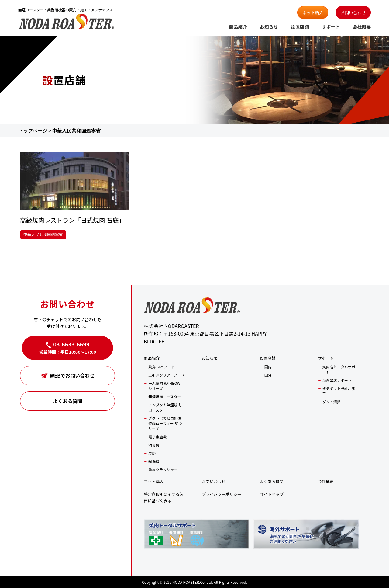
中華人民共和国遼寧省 (43, 234)
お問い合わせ (353, 12)
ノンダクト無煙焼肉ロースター (165, 407)
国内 (268, 367)
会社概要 (362, 27)
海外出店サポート (337, 380)
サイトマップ (272, 494)
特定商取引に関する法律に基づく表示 (164, 497)
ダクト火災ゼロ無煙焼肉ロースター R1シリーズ (165, 423)
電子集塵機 (157, 437)
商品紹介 (238, 27)
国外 (268, 375)
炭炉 (152, 453)
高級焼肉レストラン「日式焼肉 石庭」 (72, 220)
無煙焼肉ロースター (165, 397)
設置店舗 (300, 27)
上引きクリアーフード (166, 375)
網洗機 (154, 461)
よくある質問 (67, 401)
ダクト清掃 (332, 402)
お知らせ (269, 27)
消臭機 (154, 445)
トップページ (33, 130)
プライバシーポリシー (222, 494)
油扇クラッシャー (163, 470)
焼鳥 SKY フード (161, 367)
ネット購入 (313, 12)
